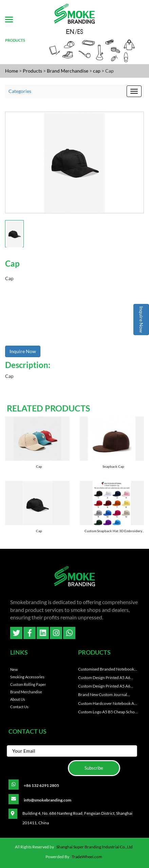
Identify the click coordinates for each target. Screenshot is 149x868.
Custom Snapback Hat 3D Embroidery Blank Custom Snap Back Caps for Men (114, 531)
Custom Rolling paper (28, 684)
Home (12, 71)
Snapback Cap (113, 466)
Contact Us (19, 707)
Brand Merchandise (68, 71)
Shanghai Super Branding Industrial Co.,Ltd (95, 847)
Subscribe (94, 768)
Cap (39, 466)
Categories (20, 91)
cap (97, 71)
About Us (18, 699)
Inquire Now (141, 320)
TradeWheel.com (87, 857)
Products (32, 71)
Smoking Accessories (27, 677)
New (14, 669)
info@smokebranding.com (48, 800)
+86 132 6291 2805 (41, 785)
